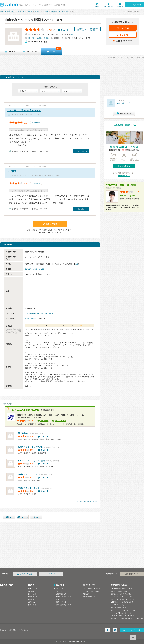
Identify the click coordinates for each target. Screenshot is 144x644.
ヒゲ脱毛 (12, 171)
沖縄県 (30, 11)
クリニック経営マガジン (119, 607)
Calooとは (97, 6)
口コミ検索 (32, 594)
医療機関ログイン (124, 176)
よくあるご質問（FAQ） (92, 591)
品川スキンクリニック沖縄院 (31, 447)
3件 (134, 196)
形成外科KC (23, 433)
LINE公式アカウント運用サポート (122, 616)
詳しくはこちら (124, 166)
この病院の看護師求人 (80, 29)
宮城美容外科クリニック (29, 488)
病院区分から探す (62, 602)
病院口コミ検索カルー (7, 11)
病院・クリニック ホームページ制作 (123, 610)
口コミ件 (64, 30)
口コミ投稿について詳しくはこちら (50, 233)
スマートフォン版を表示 (132, 630)
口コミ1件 (45, 477)
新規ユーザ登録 (109, 6)
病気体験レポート (34, 597)
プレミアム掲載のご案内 (119, 591)
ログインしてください (125, 103)
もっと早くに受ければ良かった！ (24, 111)
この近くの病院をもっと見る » (86, 502)
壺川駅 (46, 38)
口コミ (36, 517)
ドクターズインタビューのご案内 (122, 597)
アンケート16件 (60, 421)
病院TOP (9, 517)
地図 (72, 34)
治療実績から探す (62, 594)
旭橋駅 (39, 38)
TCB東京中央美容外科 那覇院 (121, 185)
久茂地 (46, 11)
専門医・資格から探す (63, 597)
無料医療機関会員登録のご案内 (121, 588)
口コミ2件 (45, 436)
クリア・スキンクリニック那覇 (32, 461)
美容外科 (37, 123)
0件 (125, 196)
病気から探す (60, 588)
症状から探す (60, 591)
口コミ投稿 (32, 605)
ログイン (120, 6)
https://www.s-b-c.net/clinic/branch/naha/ (39, 313)
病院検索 (21, 11)
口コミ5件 (45, 464)
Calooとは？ (33, 588)
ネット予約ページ (31, 318)
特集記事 (31, 599)
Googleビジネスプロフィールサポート (124, 613)
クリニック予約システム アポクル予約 (124, 599)
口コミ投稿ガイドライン (92, 588)
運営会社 (3, 630)
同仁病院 (26, 410)
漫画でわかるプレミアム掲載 (121, 594)
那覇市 (38, 11)
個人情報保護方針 (89, 597)
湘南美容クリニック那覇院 (60, 11)
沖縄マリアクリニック (28, 474)
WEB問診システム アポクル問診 (122, 602)
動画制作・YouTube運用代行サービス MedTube (127, 618)
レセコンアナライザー (118, 605)
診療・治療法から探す (63, 605)
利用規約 (86, 594)
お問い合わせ (24, 630)
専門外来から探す (62, 599)
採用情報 (13, 630)
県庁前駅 (32, 38)
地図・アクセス (23, 517)
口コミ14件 (44, 421)
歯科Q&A (31, 602)
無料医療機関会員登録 (94, 29)
